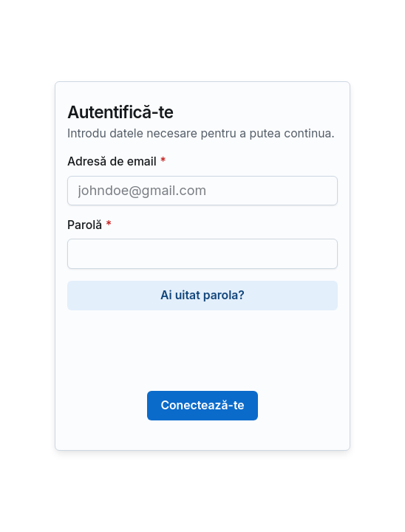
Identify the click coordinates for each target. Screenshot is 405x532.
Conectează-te (202, 405)
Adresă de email (117, 162)
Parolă (89, 226)
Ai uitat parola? (202, 295)
